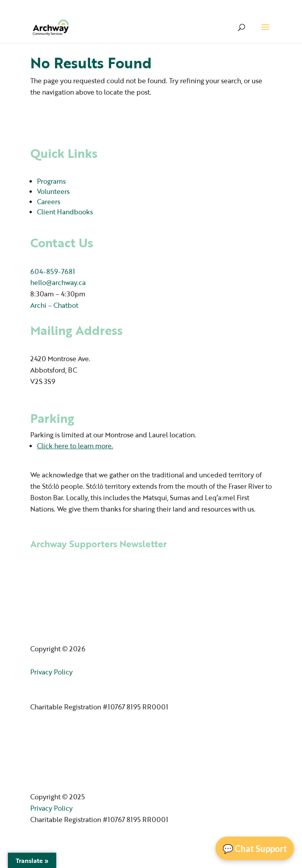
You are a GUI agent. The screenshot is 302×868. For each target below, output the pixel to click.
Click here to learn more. (75, 446)
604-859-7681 (53, 271)
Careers (49, 202)
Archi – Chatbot (54, 305)
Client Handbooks (65, 212)
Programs (51, 181)
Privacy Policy (52, 672)
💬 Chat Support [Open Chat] (255, 849)
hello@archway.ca (58, 282)
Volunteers (53, 191)
